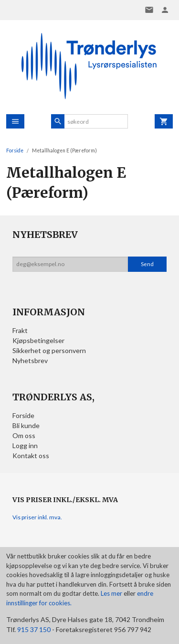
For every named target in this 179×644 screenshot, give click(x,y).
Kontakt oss (31, 456)
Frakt (20, 330)
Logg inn (25, 445)
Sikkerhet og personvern (49, 350)
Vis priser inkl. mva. (37, 517)
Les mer (112, 593)
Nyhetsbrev (30, 360)
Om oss (24, 435)
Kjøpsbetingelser (38, 340)
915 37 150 (34, 629)
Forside (15, 150)
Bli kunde (26, 425)
